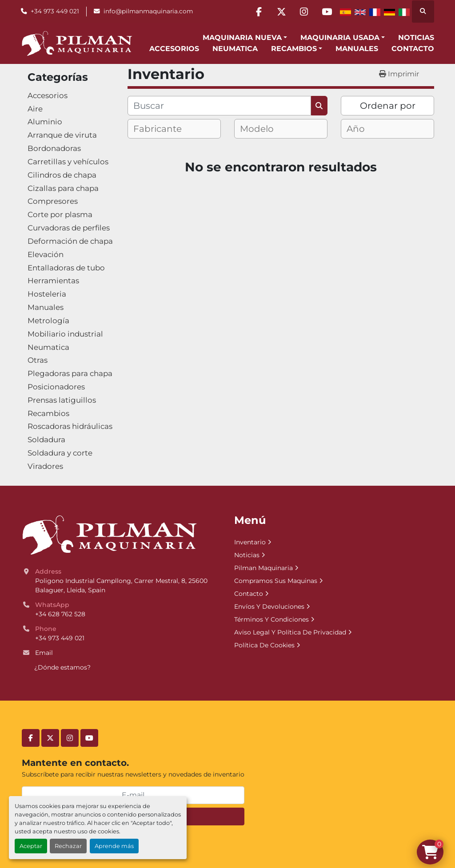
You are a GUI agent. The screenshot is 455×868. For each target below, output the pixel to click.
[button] (245, 38)
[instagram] (304, 12)
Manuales (357, 49)
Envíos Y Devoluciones (269, 606)
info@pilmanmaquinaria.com (148, 11)
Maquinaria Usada (340, 38)
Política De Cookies (264, 645)
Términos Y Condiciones (271, 619)
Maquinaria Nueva (242, 38)
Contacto (413, 49)
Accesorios (174, 49)
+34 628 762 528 (60, 614)
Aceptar (31, 846)
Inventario (250, 542)
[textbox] (165, 129)
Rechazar (68, 846)
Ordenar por (388, 106)
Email (44, 653)
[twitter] (281, 12)
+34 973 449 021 (55, 11)
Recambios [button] (294, 49)
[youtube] (327, 12)
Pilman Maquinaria (263, 568)
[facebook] (259, 12)
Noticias (416, 38)
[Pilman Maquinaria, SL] (109, 535)
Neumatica (235, 49)
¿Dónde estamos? (62, 667)
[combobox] (174, 129)
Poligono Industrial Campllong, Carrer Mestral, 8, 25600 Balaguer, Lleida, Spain (122, 585)
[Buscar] (219, 106)
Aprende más (114, 846)
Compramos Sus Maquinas (276, 581)
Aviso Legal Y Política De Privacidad (290, 632)
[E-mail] (133, 795)
